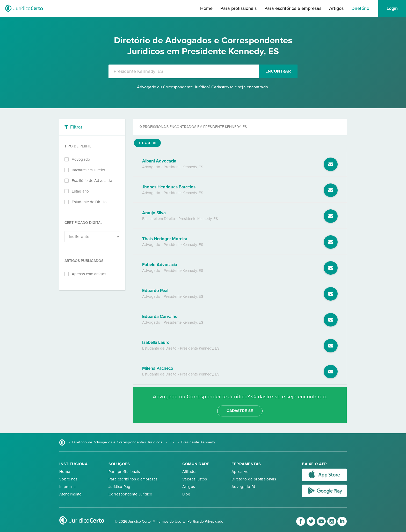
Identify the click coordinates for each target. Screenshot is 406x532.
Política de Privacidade (205, 522)
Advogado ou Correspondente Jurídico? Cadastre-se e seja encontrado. (203, 87)
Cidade (147, 143)
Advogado (81, 159)
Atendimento (70, 494)
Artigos (336, 8)
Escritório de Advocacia (92, 181)
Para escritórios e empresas (293, 8)
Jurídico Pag (119, 487)
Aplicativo (240, 472)
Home (206, 8)
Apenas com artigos (89, 274)
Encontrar (278, 71)
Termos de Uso (169, 522)
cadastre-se (240, 411)
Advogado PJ (243, 487)
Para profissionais (238, 8)
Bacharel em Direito (88, 170)
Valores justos (195, 479)
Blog (186, 494)
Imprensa (67, 487)
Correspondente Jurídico (130, 494)
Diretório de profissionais (254, 479)
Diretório (360, 8)
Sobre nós (68, 479)
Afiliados (190, 472)
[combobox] (184, 71)
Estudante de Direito (89, 202)
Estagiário (80, 191)
